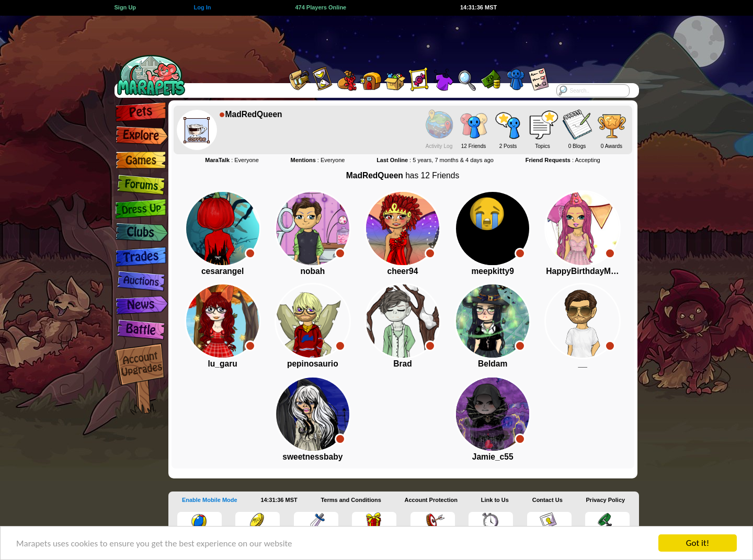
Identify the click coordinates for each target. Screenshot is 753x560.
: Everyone (232, 160)
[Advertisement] (367, 39)
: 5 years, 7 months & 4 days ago (435, 160)
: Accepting (563, 160)
